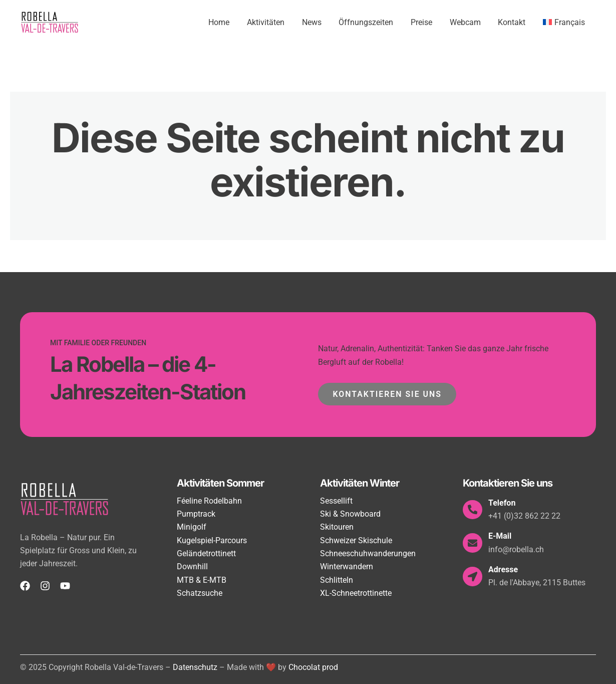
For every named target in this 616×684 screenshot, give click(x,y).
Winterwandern (347, 566)
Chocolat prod (313, 667)
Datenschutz (195, 667)
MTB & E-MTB (202, 580)
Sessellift (336, 501)
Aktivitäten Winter (360, 483)
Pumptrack (196, 514)
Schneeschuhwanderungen (368, 553)
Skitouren (337, 527)
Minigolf (192, 527)
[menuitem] (564, 23)
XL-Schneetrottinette (356, 593)
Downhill (192, 566)
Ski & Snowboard (350, 514)
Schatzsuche (200, 593)
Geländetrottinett (206, 553)
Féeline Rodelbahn (209, 501)
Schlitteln (337, 580)
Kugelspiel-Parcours (212, 540)
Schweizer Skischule (356, 540)
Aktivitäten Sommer (220, 483)
